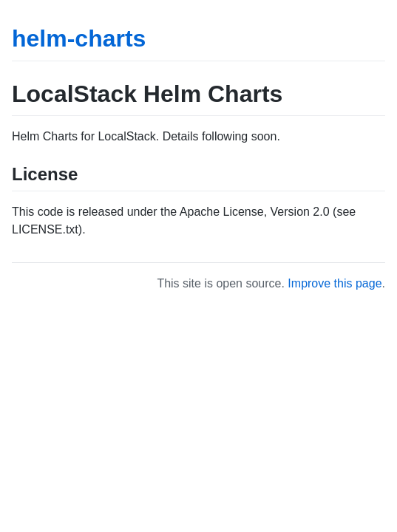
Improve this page (335, 283)
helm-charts (79, 38)
